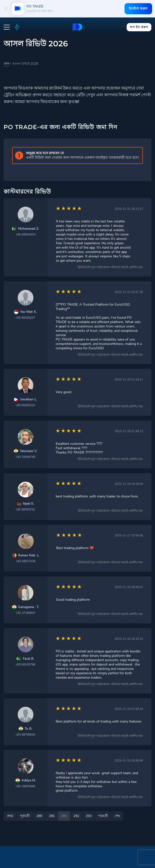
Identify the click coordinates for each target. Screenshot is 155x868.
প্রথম (10, 816)
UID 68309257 (25, 318)
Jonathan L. (28, 400)
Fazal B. (28, 659)
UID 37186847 (26, 613)
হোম (6, 64)
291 (64, 816)
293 (89, 816)
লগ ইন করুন (139, 27)
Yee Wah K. (28, 312)
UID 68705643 (25, 735)
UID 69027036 (26, 561)
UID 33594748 (25, 457)
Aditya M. (29, 781)
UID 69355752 (25, 510)
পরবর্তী (103, 816)
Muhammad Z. (29, 229)
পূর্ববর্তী (25, 816)
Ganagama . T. (29, 607)
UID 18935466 (25, 786)
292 (76, 816)
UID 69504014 (26, 235)
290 (52, 816)
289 (39, 816)
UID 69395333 (25, 405)
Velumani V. (28, 451)
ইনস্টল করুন (138, 8)
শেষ (117, 816)
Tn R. (28, 729)
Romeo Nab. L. (29, 556)
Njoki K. (29, 504)
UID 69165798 (25, 665)
